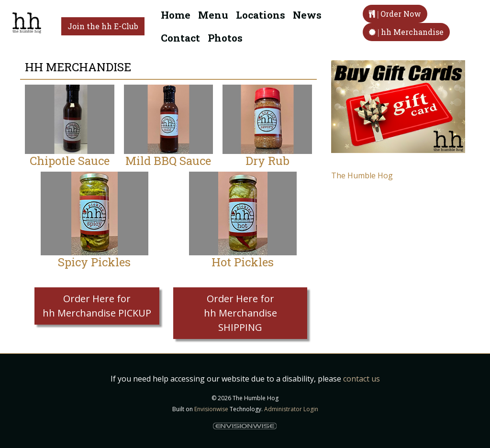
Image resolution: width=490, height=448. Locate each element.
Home (176, 15)
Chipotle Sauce (70, 161)
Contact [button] (180, 38)
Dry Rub (267, 161)
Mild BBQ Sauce (168, 161)
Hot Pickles (243, 262)
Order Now (395, 14)
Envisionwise (211, 409)
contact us (362, 379)
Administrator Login (291, 409)
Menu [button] (213, 15)
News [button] (307, 15)
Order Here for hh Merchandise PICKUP (97, 306)
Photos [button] (225, 38)
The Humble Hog (362, 175)
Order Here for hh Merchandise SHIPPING (240, 313)
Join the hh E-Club (103, 26)
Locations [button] (261, 15)
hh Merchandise (406, 32)
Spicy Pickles (94, 262)
